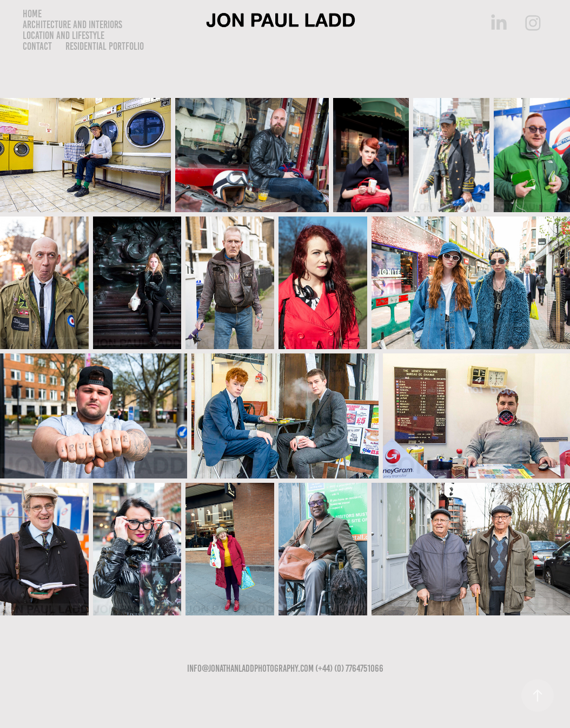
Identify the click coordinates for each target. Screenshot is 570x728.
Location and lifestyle (64, 35)
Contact (37, 46)
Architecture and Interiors (72, 25)
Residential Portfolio (105, 46)
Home (32, 14)
